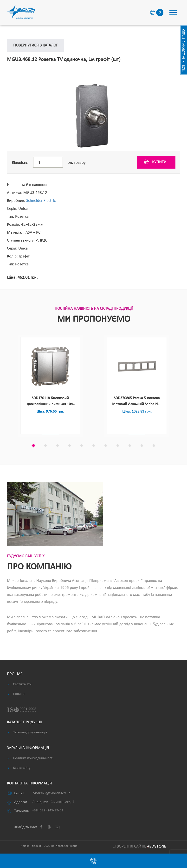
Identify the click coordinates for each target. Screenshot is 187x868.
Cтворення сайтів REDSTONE (139, 846)
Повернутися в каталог (35, 45)
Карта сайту (22, 768)
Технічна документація (184, 50)
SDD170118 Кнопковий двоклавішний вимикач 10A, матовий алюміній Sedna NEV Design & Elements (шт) (50, 402)
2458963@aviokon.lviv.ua (51, 793)
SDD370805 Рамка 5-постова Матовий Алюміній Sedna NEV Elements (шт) (137, 402)
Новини (19, 694)
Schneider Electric (41, 201)
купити (159, 162)
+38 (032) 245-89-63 (48, 811)
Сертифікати (22, 684)
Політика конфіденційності (33, 758)
